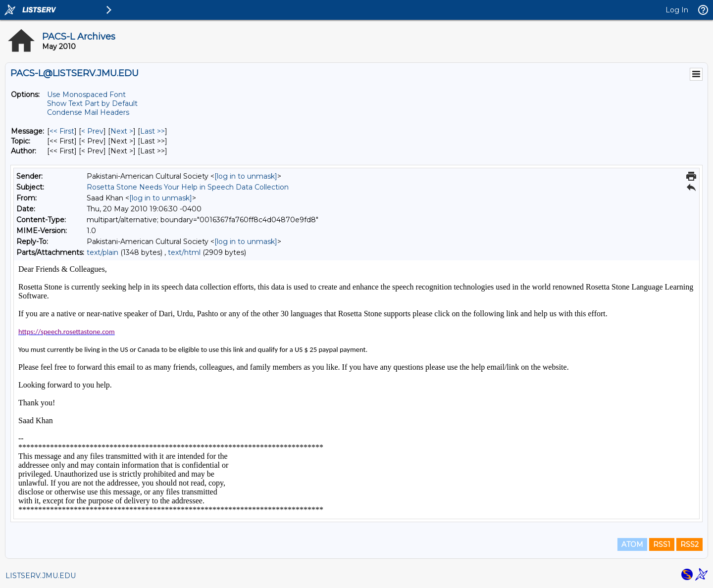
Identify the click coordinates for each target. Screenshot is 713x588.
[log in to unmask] (246, 176)
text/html (184, 252)
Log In (677, 10)
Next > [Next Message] (122, 131)
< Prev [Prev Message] (92, 131)
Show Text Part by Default (92, 103)
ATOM (632, 544)
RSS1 (662, 544)
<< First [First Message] (62, 131)
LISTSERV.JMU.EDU (41, 576)
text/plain (102, 252)
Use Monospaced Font (86, 95)
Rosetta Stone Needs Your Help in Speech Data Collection (188, 187)
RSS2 (689, 544)
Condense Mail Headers (88, 112)
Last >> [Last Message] (153, 131)
